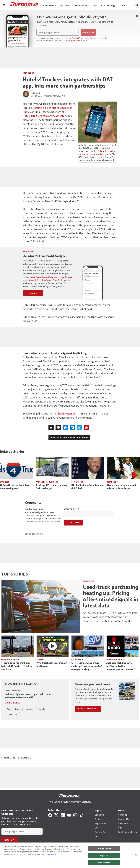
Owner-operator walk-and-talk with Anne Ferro (122, 487)
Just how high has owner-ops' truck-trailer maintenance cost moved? (121, 666)
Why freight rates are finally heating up (52, 665)
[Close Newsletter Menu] (137, 16)
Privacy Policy (62, 40)
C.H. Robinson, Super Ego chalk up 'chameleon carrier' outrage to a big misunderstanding (87, 666)
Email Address (71, 509)
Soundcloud (12, 714)
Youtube (29, 709)
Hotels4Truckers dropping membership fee (14, 487)
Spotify (42, 709)
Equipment (89, 581)
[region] (70, 855)
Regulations (78, 660)
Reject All (104, 855)
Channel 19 (77, 482)
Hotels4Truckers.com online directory (45, 116)
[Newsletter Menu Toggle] (136, 5)
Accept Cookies (104, 862)
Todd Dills (35, 93)
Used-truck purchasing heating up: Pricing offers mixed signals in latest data (111, 596)
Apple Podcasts (14, 709)
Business (29, 73)
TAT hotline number (65, 413)
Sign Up (9, 840)
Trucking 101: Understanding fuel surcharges (51, 487)
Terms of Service (76, 40)
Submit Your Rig (88, 709)
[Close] (136, 855)
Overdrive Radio (115, 660)
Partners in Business (47, 482)
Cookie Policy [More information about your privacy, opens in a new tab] (50, 854)
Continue (73, 523)
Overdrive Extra (10, 660)
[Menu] (4, 5)
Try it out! (33, 293)
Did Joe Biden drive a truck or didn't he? (88, 487)
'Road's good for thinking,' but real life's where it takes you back (17, 666)
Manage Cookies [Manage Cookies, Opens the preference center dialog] (104, 848)
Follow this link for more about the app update (97, 152)
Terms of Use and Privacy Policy (78, 38)
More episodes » (13, 703)
